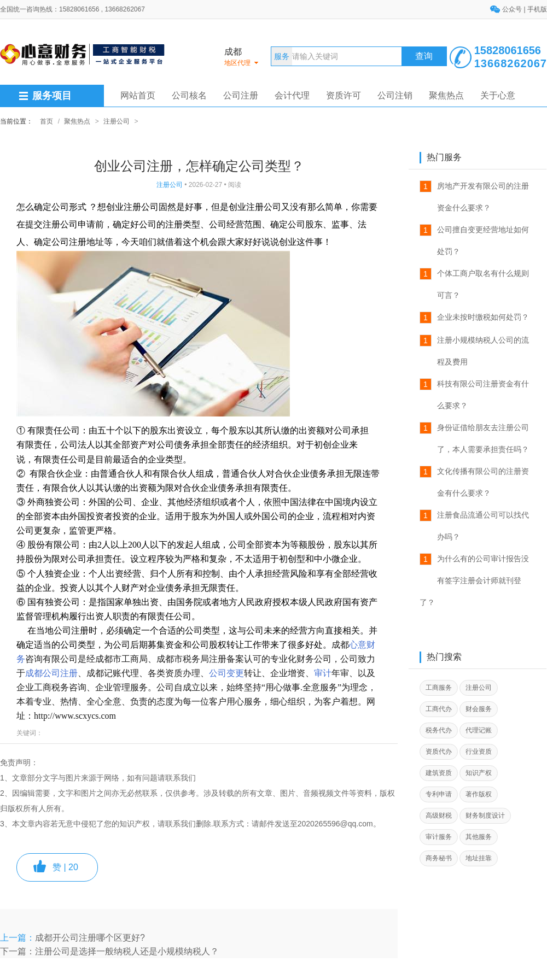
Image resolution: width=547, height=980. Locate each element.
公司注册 (241, 95)
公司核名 (189, 95)
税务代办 (439, 730)
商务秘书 (439, 858)
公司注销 (395, 95)
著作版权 (479, 794)
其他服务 (479, 837)
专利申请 (439, 794)
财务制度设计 (485, 815)
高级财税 (439, 815)
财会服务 (479, 709)
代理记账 (479, 730)
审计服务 (439, 837)
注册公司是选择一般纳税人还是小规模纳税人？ (127, 951)
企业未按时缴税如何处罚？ (483, 317)
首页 (46, 121)
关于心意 (498, 95)
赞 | (65, 867)
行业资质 (479, 752)
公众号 (513, 9)
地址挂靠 (479, 858)
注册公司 (117, 121)
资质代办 (439, 752)
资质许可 (344, 95)
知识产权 (479, 773)
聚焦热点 (446, 95)
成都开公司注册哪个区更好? (90, 938)
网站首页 (138, 95)
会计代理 (292, 95)
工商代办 (439, 709)
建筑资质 (439, 773)
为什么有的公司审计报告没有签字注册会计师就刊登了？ (474, 580)
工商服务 (439, 688)
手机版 (537, 9)
